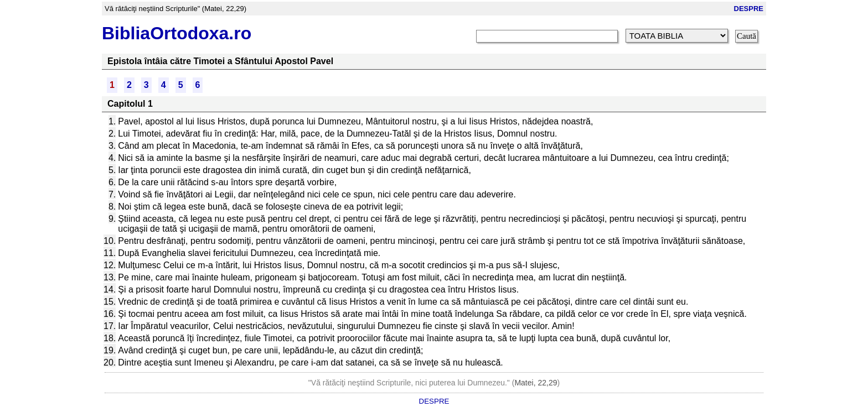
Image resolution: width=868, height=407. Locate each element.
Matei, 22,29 (536, 383)
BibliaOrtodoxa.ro (177, 33)
